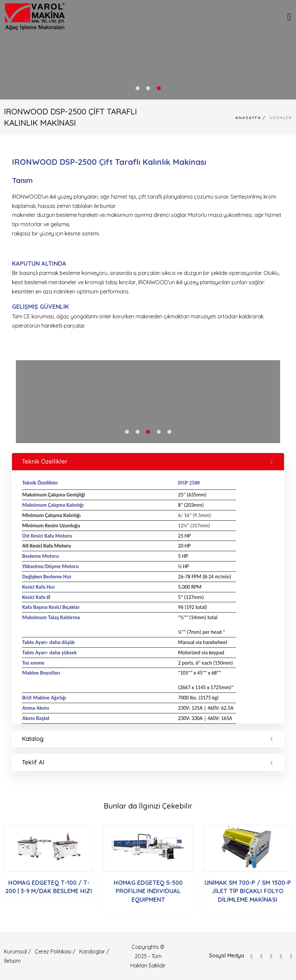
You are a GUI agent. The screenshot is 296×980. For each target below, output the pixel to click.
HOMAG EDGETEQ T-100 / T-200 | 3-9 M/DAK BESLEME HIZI (49, 887)
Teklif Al (147, 762)
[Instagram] (271, 956)
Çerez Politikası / (55, 951)
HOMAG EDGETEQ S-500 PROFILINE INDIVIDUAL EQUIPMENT (148, 891)
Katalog (147, 739)
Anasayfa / (250, 118)
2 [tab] (148, 88)
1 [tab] (138, 88)
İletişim (12, 961)
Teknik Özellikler (147, 461)
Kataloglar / (94, 951)
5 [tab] (169, 432)
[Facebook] (252, 956)
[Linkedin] (291, 956)
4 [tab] (159, 432)
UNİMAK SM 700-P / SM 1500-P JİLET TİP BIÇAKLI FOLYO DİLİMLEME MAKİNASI (248, 891)
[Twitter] (262, 956)
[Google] (281, 956)
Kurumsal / (17, 951)
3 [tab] (159, 88)
